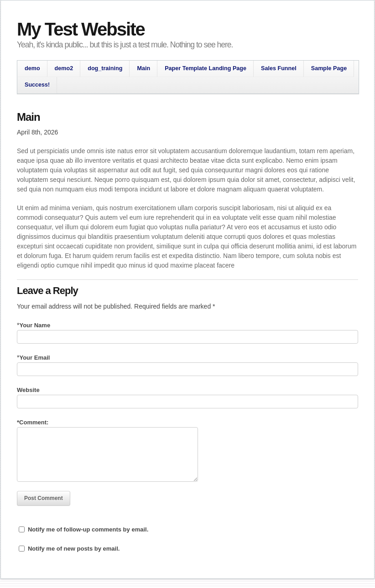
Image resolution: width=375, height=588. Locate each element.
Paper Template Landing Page (206, 68)
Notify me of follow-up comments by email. (88, 529)
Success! (37, 85)
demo (32, 68)
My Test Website (81, 29)
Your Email (34, 358)
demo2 (64, 68)
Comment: (33, 422)
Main (143, 68)
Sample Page (329, 68)
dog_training (105, 68)
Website (28, 390)
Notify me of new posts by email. (74, 549)
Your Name (35, 325)
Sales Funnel (279, 68)
